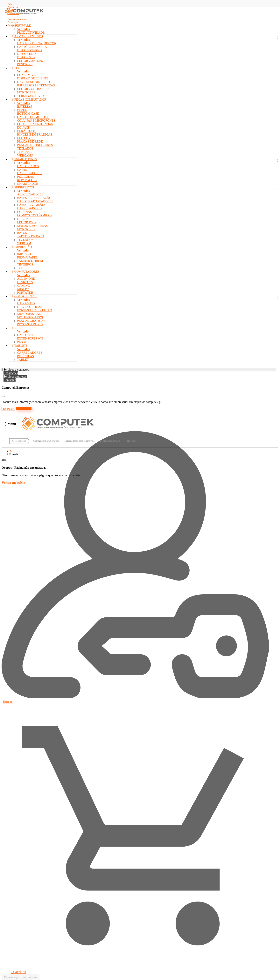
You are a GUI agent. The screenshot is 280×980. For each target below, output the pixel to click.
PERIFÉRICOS (23, 187)
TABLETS (20, 346)
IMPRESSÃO (22, 247)
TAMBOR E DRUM (30, 261)
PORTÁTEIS (25, 293)
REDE (17, 328)
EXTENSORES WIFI (31, 338)
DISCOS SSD (26, 57)
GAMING (24, 286)
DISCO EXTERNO (29, 50)
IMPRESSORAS (28, 254)
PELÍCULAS (25, 177)
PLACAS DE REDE (30, 141)
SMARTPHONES (25, 159)
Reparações (11, 373)
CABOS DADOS (28, 166)
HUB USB (24, 219)
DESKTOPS (25, 282)
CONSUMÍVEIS (28, 75)
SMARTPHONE (28, 184)
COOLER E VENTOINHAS (35, 124)
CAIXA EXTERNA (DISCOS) (36, 43)
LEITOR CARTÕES (30, 61)
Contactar (10, 380)
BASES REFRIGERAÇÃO (34, 198)
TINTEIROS (25, 264)
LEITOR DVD (26, 222)
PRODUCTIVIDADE (31, 33)
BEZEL (22, 110)
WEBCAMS (25, 155)
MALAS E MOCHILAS (32, 226)
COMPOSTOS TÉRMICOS (35, 215)
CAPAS (22, 170)
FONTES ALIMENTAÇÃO (35, 310)
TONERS (23, 268)
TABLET (23, 360)
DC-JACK (24, 128)
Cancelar (8, 409)
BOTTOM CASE (28, 114)
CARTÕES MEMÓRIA (32, 47)
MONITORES (26, 92)
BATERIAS (24, 107)
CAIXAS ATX (26, 303)
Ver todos (23, 29)
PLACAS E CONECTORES (35, 145)
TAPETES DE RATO (31, 236)
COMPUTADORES (26, 272)
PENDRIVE (25, 64)
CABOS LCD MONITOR (33, 117)
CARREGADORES (30, 173)
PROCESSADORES (30, 324)
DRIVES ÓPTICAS (30, 307)
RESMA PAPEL (27, 257)
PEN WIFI (24, 342)
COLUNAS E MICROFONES (36, 121)
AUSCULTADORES (30, 194)
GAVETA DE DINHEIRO (33, 82)
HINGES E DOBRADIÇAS (35, 134)
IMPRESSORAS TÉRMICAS (36, 85)
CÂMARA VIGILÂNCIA (33, 205)
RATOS (22, 233)
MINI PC (23, 289)
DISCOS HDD (26, 54)
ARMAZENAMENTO (28, 36)
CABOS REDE (27, 335)
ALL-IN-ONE (26, 279)
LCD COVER (26, 138)
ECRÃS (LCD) (27, 131)
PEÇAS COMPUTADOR (29, 100)
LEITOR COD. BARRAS (33, 89)
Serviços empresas (15, 376)
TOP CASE (24, 152)
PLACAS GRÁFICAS (31, 321)
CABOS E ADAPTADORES (35, 201)
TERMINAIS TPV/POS (32, 96)
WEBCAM (24, 243)
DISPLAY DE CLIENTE (33, 78)
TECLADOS (25, 148)
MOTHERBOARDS (30, 317)
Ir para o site (24, 409)
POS (16, 68)
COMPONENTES (25, 296)
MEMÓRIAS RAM (29, 314)
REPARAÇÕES (27, 180)
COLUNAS (24, 212)
